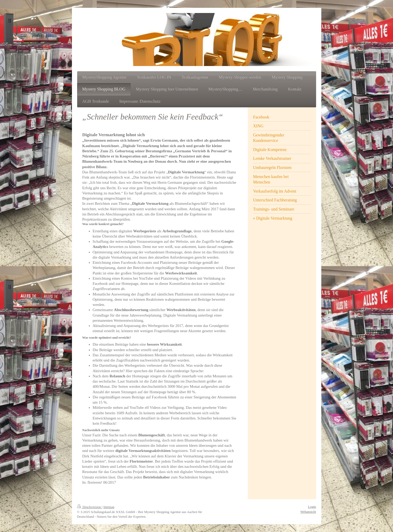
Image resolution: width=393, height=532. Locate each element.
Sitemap (109, 507)
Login (312, 507)
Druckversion (89, 507)
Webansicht (308, 512)
